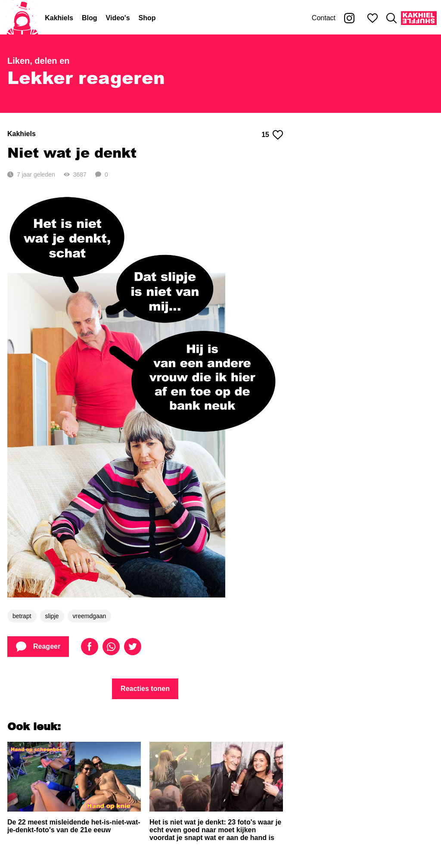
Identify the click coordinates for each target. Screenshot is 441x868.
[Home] (22, 18)
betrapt (22, 616)
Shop (147, 18)
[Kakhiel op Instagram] (349, 18)
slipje (52, 616)
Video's (118, 18)
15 (272, 135)
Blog (90, 18)
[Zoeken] (391, 18)
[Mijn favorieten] (373, 18)
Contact (324, 18)
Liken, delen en (38, 61)
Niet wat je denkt (72, 152)
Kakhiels (59, 18)
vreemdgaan (90, 616)
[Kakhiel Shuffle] (419, 18)
